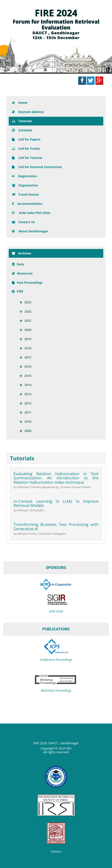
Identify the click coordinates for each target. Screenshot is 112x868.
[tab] (56, 458)
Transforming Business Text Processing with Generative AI (56, 527)
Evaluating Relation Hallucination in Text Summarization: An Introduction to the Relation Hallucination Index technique (56, 478)
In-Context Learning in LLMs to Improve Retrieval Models (56, 503)
